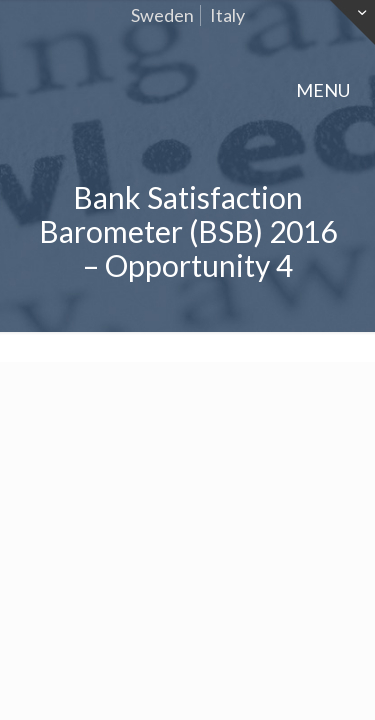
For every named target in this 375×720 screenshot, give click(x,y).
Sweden (162, 15)
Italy (227, 15)
